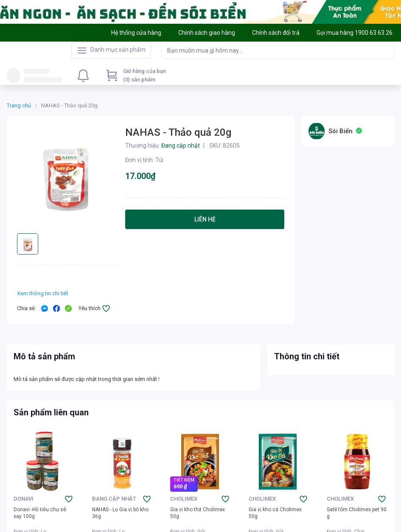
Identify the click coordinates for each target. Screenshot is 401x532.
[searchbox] (270, 50)
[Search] (386, 50)
